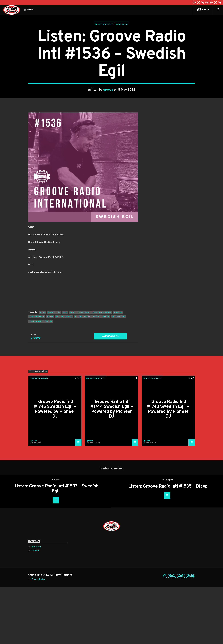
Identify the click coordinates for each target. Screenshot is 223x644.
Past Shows (122, 53)
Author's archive (110, 393)
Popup (203, 10)
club (43, 370)
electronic (83, 370)
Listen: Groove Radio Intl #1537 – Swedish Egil (56, 546)
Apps (30, 10)
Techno (48, 379)
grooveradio (37, 374)
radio (106, 374)
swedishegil (118, 374)
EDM (65, 370)
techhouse (35, 379)
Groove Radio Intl (104, 53)
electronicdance (102, 370)
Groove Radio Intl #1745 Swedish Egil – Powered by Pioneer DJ (55, 467)
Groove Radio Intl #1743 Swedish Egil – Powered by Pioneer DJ (168, 467)
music (96, 374)
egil (72, 370)
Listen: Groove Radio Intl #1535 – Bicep (168, 544)
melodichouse (83, 374)
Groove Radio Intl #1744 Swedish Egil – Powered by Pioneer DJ (111, 467)
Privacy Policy (38, 637)
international (64, 374)
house (50, 374)
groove (108, 118)
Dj (59, 370)
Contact (35, 608)
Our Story (36, 604)
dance (51, 370)
